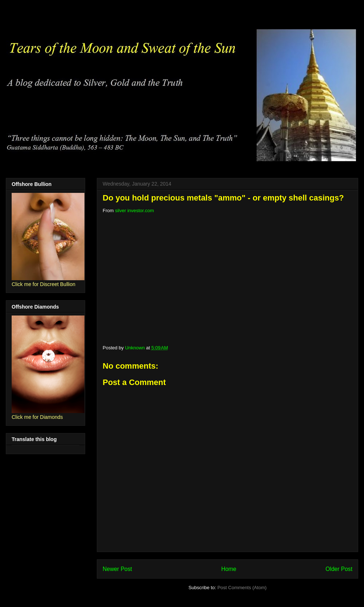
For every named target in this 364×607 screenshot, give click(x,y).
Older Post (339, 569)
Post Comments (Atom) (242, 588)
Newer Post (117, 569)
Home (229, 569)
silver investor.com (134, 211)
